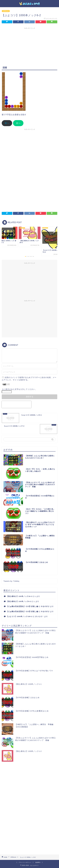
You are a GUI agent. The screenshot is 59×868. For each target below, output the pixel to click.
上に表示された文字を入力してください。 (19, 389)
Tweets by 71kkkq (11, 581)
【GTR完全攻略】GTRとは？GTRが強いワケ (34, 671)
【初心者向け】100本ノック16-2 (19, 596)
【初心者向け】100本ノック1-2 (28, 751)
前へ (7, 123)
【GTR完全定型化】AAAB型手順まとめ (32, 657)
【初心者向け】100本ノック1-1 (28, 684)
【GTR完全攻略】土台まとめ (27, 697)
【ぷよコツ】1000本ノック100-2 (19, 616)
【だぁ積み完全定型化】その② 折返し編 (22, 606)
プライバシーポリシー (25, 862)
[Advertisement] (29, 46)
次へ (18, 123)
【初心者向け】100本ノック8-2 (19, 601)
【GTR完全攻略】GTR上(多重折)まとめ (32, 711)
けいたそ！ (39, 616)
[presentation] (17, 404)
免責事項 (38, 862)
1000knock (6, 11)
